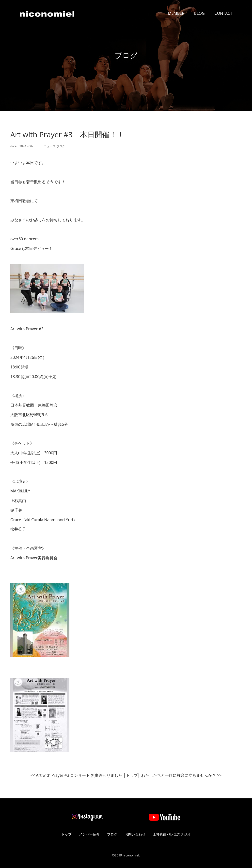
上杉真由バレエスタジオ (172, 834)
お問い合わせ (135, 834)
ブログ (61, 146)
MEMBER (176, 13)
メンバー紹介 (89, 834)
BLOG (199, 13)
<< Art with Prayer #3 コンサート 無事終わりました (77, 775)
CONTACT (223, 13)
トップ (132, 775)
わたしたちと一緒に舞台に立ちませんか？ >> (181, 775)
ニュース (50, 146)
